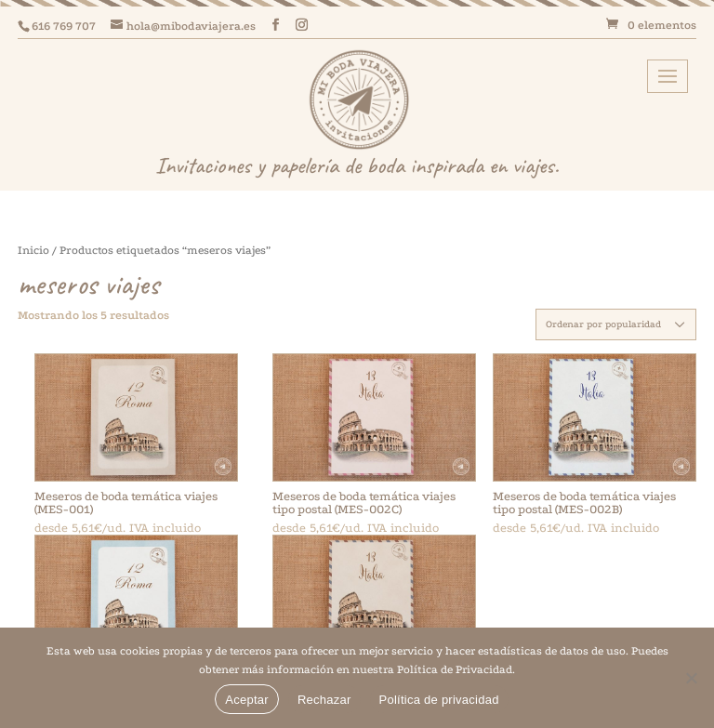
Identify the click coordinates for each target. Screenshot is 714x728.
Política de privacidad (439, 700)
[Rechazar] (691, 678)
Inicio (33, 250)
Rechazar (324, 700)
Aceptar (247, 700)
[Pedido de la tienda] (616, 324)
